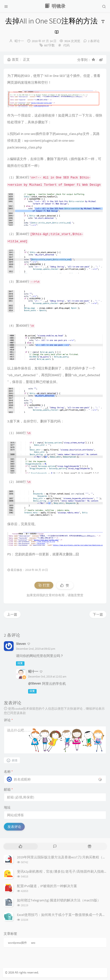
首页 (13, 59)
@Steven (35, 683)
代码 (66, 45)
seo (33, 943)
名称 (8, 772)
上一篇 (12, 614)
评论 (8, 720)
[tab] (20, 846)
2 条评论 (94, 41)
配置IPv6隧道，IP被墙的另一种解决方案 (47, 886)
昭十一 (19, 41)
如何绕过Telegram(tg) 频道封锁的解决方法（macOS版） (59, 900)
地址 (7, 807)
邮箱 (8, 789)
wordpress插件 (17, 943)
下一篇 (98, 614)
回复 (20, 663)
